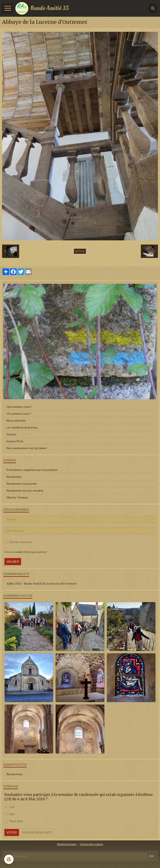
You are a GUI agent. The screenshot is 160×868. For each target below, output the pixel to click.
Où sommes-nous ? (19, 414)
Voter (12, 832)
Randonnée (14, 477)
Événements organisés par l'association (32, 470)
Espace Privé (15, 441)
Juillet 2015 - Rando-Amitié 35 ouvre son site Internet (42, 583)
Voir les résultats (37, 832)
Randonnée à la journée (22, 484)
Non (10, 814)
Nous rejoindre (16, 420)
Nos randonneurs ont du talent (27, 448)
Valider (13, 561)
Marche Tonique (17, 497)
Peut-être (14, 821)
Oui (9, 807)
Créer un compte (14, 552)
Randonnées (15, 774)
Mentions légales (67, 844)
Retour (80, 251)
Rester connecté (18, 542)
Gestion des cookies (92, 844)
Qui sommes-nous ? (19, 407)
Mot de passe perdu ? (36, 552)
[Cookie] (9, 859)
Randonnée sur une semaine (25, 490)
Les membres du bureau (22, 427)
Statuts (11, 434)
